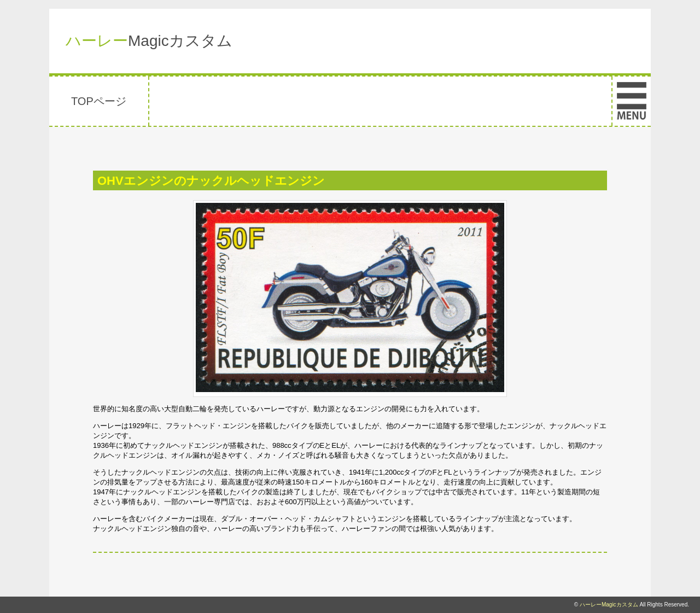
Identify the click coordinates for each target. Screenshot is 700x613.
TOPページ (99, 101)
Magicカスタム (149, 41)
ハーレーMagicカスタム (609, 605)
